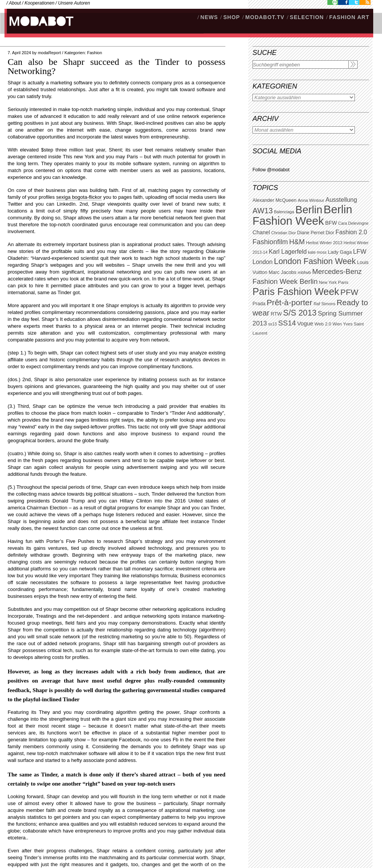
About (15, 3)
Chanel (261, 232)
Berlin (309, 210)
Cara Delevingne (353, 223)
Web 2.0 (323, 324)
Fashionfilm (270, 242)
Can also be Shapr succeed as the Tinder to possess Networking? (117, 66)
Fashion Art (349, 17)
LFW (360, 252)
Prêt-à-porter (289, 302)
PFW (349, 292)
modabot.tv (265, 17)
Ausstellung (341, 200)
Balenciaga (284, 212)
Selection (307, 17)
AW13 (263, 211)
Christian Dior (284, 233)
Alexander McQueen (274, 200)
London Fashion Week (315, 261)
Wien (337, 324)
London (263, 262)
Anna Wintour (311, 200)
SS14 (287, 323)
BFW (331, 223)
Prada (259, 304)
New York (328, 282)
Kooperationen (39, 3)
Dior (330, 233)
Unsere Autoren (74, 3)
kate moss (317, 252)
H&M (297, 242)
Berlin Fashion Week (302, 215)
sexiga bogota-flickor (79, 197)
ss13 (273, 324)
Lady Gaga (340, 252)
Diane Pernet (311, 233)
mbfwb (304, 272)
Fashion (95, 53)
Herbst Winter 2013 (324, 243)
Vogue (305, 324)
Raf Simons (325, 304)
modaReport (49, 53)
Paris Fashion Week (296, 291)
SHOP (231, 17)
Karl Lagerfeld (287, 252)
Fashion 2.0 (351, 232)
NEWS (209, 17)
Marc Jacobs (282, 272)
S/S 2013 (300, 313)
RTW (276, 314)
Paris (343, 282)
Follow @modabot (271, 170)
